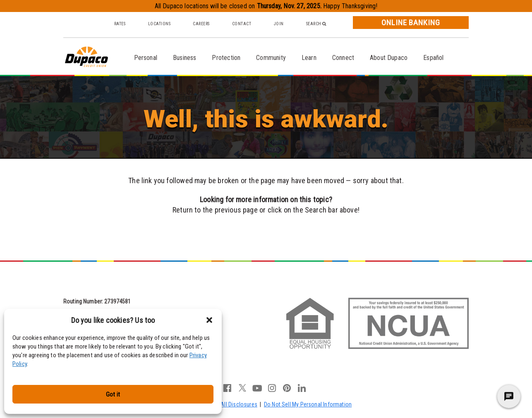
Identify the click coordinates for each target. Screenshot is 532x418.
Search (316, 24)
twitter (242, 388)
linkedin (302, 388)
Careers (201, 24)
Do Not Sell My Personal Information (308, 404)
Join (279, 24)
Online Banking (411, 23)
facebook (228, 388)
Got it (113, 394)
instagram (272, 388)
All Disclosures (239, 404)
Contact (242, 24)
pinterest (287, 388)
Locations (159, 24)
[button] (209, 320)
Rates (120, 24)
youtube (257, 388)
